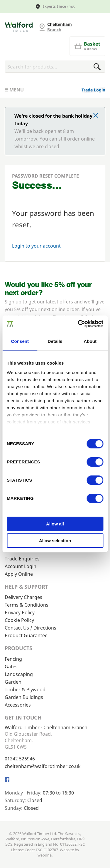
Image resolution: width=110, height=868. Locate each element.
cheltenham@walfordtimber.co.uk (43, 766)
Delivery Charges (23, 597)
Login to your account (36, 246)
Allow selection (55, 541)
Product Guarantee (26, 635)
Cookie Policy (19, 620)
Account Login (21, 566)
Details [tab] (55, 341)
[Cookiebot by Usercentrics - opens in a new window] (78, 324)
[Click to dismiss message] (96, 116)
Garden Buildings (24, 697)
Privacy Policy (20, 612)
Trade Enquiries (22, 559)
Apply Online (19, 574)
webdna (45, 855)
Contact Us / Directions (31, 628)
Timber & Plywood (25, 690)
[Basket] (87, 46)
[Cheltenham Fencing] (19, 27)
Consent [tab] (20, 341)
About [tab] (90, 341)
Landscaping (19, 674)
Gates (11, 667)
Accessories (18, 705)
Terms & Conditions (27, 605)
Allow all (55, 524)
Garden (13, 682)
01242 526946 (20, 759)
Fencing (13, 659)
